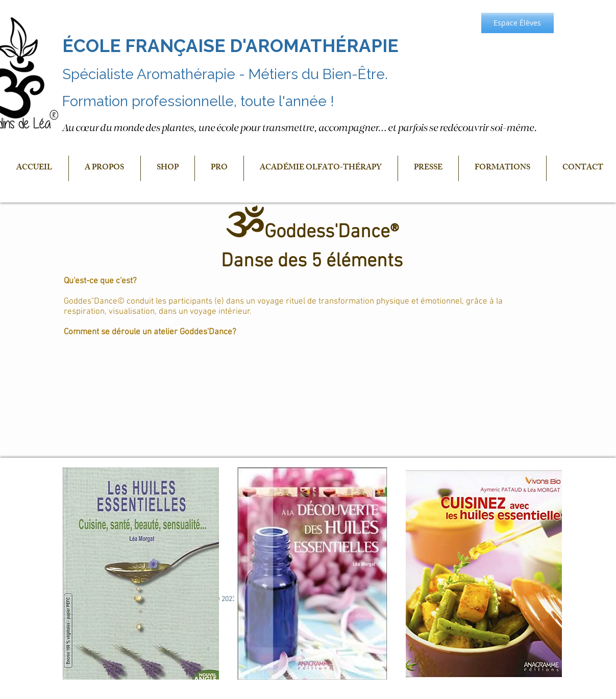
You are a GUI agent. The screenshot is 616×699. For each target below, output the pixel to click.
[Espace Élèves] (518, 23)
